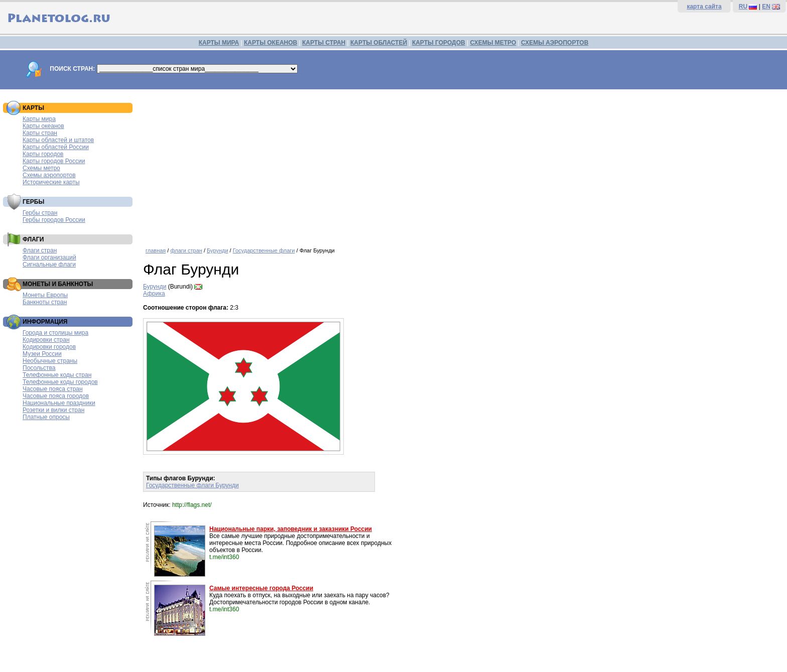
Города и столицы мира (55, 333)
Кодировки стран (46, 340)
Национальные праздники (59, 403)
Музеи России (42, 354)
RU (743, 7)
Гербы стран (40, 213)
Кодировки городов (49, 347)
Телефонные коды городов (60, 382)
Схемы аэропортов (49, 175)
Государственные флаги (264, 250)
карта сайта (704, 7)
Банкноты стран (45, 302)
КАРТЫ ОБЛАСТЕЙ (379, 43)
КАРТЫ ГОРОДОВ (439, 43)
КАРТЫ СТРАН (324, 43)
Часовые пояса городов (56, 396)
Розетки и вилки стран (53, 410)
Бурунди (218, 250)
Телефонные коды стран (57, 375)
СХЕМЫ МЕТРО (493, 43)
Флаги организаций (49, 257)
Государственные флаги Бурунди (192, 485)
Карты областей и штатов (58, 140)
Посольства (39, 368)
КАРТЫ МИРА (219, 43)
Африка (154, 294)
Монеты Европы (45, 295)
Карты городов (43, 154)
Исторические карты (51, 182)
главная (156, 250)
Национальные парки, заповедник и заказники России (291, 529)
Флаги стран (40, 250)
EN (766, 7)
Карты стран (40, 133)
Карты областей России (56, 147)
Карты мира (39, 119)
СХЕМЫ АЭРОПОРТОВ (555, 43)
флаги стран (186, 250)
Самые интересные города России (261, 588)
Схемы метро (41, 168)
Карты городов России (54, 161)
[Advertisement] (444, 165)
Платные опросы (46, 417)
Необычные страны (50, 361)
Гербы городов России (54, 220)
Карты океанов (43, 126)
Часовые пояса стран (53, 389)
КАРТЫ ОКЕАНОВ (271, 43)
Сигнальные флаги (49, 264)
